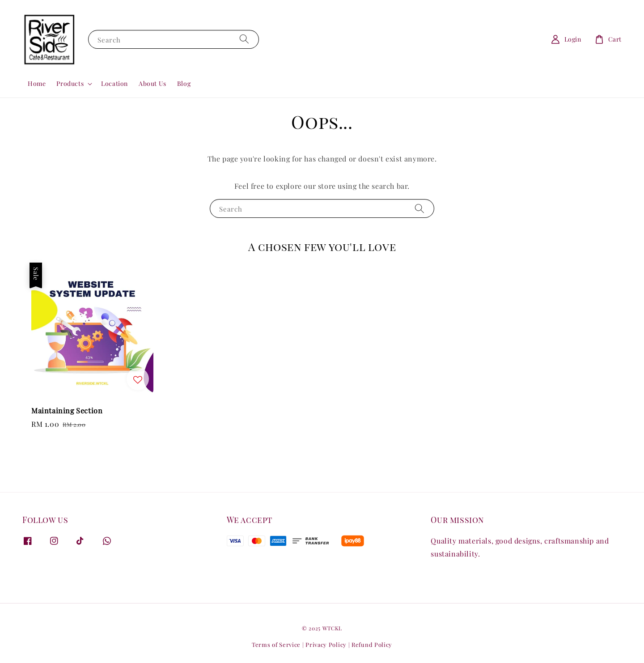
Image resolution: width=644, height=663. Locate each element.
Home (37, 83)
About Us (153, 83)
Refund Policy (372, 644)
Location (114, 83)
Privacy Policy (326, 644)
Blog (184, 83)
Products (70, 84)
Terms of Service (276, 644)
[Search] (244, 39)
